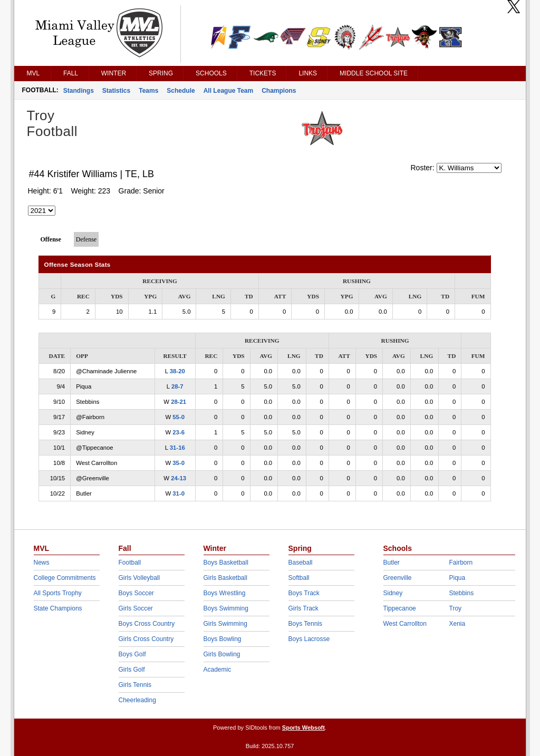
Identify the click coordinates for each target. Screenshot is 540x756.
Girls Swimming (225, 624)
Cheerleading (137, 700)
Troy (456, 608)
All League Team (228, 91)
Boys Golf (132, 654)
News (42, 563)
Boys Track (304, 593)
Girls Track (303, 608)
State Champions (58, 608)
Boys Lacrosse (309, 639)
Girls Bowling (222, 654)
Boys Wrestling (225, 593)
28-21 (179, 402)
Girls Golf (132, 670)
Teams (148, 91)
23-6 (179, 432)
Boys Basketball (226, 563)
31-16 (177, 448)
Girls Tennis (135, 685)
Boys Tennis (305, 624)
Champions (279, 91)
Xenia (457, 624)
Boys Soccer (136, 593)
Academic (218, 670)
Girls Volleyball (139, 578)
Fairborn (461, 563)
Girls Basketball (225, 578)
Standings (79, 91)
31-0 (179, 493)
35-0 (179, 463)
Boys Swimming (226, 608)
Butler (392, 563)
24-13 (179, 478)
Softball (299, 578)
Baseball (301, 563)
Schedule (181, 91)
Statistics (116, 91)
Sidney (393, 593)
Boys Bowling (223, 639)
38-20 (177, 371)
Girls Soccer (136, 608)
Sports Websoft (303, 728)
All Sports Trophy (58, 593)
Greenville (398, 578)
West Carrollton (405, 624)
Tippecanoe (400, 608)
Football (130, 563)
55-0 (179, 417)
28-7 (177, 386)
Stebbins (462, 593)
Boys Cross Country (147, 624)
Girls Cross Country (146, 639)
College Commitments (65, 578)
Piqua (457, 578)
